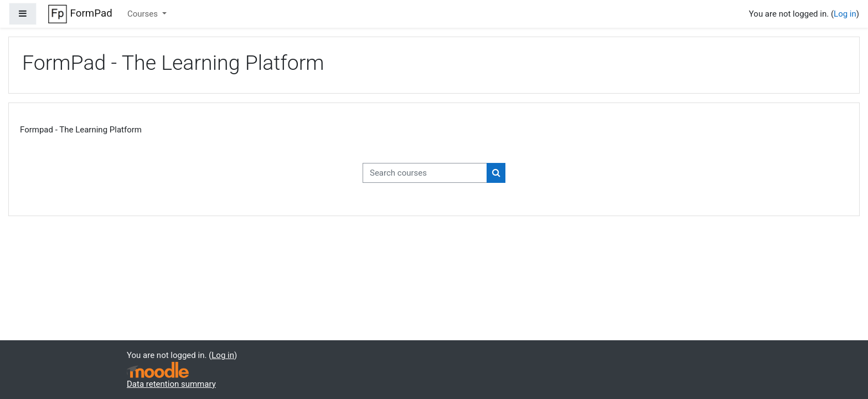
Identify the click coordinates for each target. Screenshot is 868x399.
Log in (845, 14)
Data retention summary (171, 384)
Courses (144, 14)
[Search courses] (425, 173)
